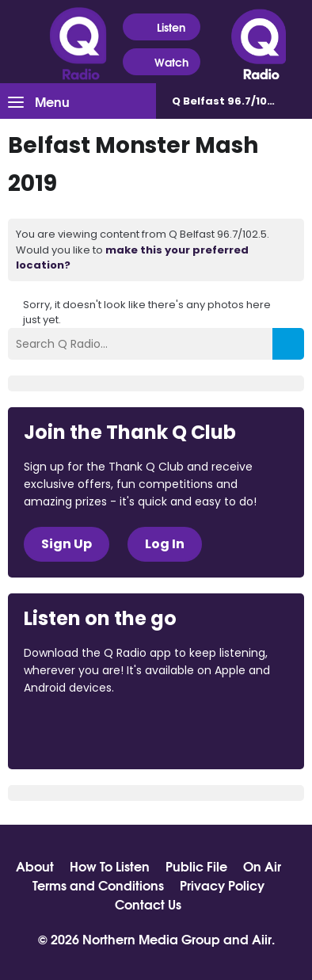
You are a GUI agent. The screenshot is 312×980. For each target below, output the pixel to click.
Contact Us (148, 904)
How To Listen (110, 866)
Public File (196, 866)
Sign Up (67, 544)
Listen (161, 27)
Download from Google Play (218, 731)
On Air (262, 866)
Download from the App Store (86, 731)
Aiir (262, 938)
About (35, 866)
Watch (162, 62)
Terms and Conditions (98, 885)
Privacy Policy (222, 885)
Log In (165, 544)
